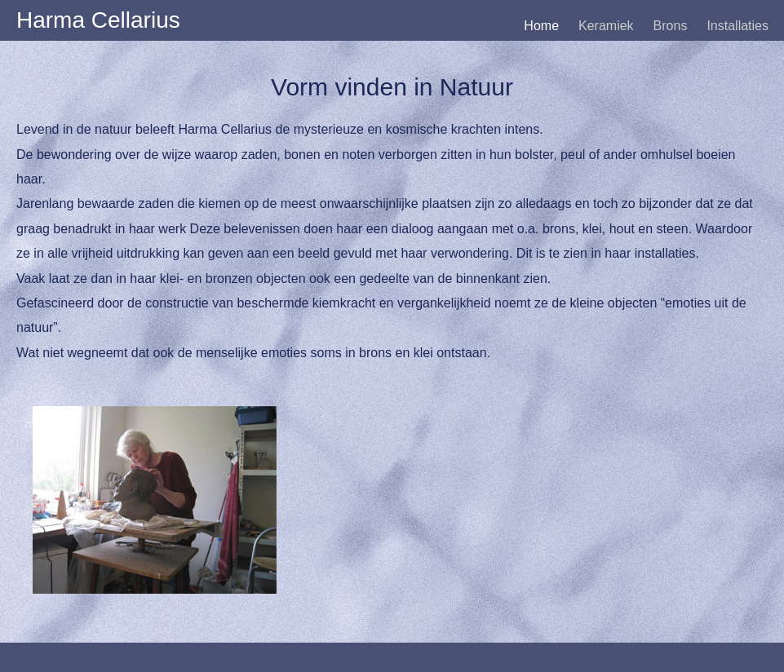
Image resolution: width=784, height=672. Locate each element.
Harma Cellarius (98, 20)
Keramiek (606, 26)
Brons (671, 26)
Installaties (737, 26)
